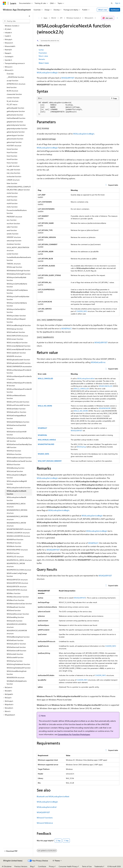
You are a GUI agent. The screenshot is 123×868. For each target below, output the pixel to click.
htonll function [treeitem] (12, 159)
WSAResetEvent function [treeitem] (16, 607)
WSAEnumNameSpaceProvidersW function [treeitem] (19, 391)
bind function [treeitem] (12, 87)
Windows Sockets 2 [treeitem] (12, 26)
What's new (103, 10)
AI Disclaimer (7, 866)
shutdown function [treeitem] (14, 244)
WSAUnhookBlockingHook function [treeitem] (17, 673)
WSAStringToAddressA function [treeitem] (18, 664)
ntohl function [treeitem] (12, 200)
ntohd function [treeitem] (12, 193)
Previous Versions (21, 866)
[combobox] (16, 21)
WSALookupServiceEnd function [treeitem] (19, 488)
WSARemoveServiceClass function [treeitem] (19, 604)
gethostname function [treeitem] (15, 115)
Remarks (42, 59)
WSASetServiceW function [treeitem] (16, 651)
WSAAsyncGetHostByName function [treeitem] (17, 285)
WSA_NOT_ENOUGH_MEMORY (50, 461)
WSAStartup (81, 447)
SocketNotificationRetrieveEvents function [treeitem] (19, 259)
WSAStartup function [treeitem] (15, 661)
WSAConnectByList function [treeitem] (17, 342)
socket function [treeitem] (12, 254)
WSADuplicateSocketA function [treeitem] (18, 360)
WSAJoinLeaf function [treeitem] (15, 471)
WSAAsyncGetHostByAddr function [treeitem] (17, 279)
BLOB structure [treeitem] (12, 91)
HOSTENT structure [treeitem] (14, 146)
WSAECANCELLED (106, 386)
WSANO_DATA (43, 454)
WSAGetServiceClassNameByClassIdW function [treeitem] (19, 446)
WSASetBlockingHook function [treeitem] (18, 637)
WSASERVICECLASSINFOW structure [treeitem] (17, 632)
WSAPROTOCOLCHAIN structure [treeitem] (19, 570)
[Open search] (112, 3)
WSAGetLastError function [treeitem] (16, 412)
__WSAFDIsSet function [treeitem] (15, 77)
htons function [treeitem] (12, 163)
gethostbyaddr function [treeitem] (15, 108)
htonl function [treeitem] (12, 156)
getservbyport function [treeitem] (15, 135)
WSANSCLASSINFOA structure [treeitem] (18, 533)
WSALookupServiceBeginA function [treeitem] (17, 476)
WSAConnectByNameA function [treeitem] (19, 346)
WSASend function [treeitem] (14, 610)
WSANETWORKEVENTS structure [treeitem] (19, 529)
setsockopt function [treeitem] (14, 241)
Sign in (118, 3)
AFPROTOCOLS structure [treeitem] (16, 84)
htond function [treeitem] (12, 149)
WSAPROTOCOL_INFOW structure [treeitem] (16, 565)
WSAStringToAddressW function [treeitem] (19, 668)
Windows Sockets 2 (74, 18)
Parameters (43, 53)
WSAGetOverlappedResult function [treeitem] (16, 417)
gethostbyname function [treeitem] (16, 111)
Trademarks (99, 866)
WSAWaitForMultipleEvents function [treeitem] (17, 682)
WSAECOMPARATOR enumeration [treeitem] (19, 366)
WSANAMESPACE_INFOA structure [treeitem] (16, 505)
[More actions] (117, 18)
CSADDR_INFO (82, 311)
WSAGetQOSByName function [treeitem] (18, 422)
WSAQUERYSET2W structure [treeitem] (17, 583)
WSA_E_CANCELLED (45, 378)
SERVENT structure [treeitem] (14, 237)
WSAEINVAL (42, 435)
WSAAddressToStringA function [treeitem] (18, 270)
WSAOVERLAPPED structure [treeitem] (17, 550)
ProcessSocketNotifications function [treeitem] (17, 212)
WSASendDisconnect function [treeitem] (18, 614)
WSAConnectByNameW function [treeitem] (19, 349)
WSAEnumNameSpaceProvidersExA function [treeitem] (19, 378)
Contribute (42, 866)
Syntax (41, 50)
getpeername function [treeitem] (15, 122)
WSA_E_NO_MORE (45, 406)
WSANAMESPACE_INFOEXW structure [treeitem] (17, 518)
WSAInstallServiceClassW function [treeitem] (19, 461)
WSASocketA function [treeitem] (15, 654)
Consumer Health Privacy (68, 866)
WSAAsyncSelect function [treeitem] (16, 316)
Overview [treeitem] (10, 74)
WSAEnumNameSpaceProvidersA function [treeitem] (19, 371)
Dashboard (115, 10)
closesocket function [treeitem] (14, 94)
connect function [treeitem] (13, 98)
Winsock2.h (89, 18)
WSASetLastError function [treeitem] (16, 644)
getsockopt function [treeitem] (14, 142)
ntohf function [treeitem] (12, 197)
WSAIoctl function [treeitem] (13, 464)
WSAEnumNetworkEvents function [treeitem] (16, 397)
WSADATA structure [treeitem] (14, 356)
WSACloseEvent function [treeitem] (16, 332)
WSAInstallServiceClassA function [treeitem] (19, 458)
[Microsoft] (4, 3)
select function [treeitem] (12, 227)
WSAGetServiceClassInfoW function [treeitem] (17, 433)
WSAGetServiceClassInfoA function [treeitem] (16, 427)
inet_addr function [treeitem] (13, 170)
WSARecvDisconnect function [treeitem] (18, 597)
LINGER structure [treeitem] (13, 180)
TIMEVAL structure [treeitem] (14, 264)
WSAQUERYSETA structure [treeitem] (17, 586)
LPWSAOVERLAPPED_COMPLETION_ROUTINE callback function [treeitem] (19, 188)
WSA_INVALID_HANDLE (47, 440)
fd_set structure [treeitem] (12, 101)
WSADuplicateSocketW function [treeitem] (19, 363)
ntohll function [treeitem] (12, 203)
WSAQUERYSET (68, 78)
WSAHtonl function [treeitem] (14, 451)
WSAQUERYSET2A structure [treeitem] (17, 580)
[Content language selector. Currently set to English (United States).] (13, 861)
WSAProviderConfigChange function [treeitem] (17, 575)
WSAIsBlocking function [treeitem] (16, 468)
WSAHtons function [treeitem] (14, 454)
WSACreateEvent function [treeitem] (16, 353)
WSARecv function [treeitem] (14, 593)
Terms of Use (87, 866)
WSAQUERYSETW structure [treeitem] (17, 590)
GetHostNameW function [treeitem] (16, 118)
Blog (32, 866)
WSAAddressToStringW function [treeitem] (19, 274)
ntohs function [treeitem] (12, 207)
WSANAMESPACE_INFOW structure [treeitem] (16, 524)
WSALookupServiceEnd (86, 378)
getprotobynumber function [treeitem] (17, 128)
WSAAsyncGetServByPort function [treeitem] (16, 311)
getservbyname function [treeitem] (16, 132)
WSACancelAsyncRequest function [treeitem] (16, 320)
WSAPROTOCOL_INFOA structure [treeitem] (19, 560)
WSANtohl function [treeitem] (14, 543)
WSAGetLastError (98, 362)
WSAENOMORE (105, 408)
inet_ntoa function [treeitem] (13, 173)
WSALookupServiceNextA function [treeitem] (16, 492)
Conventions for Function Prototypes (74, 734)
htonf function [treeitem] (12, 152)
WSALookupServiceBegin (47, 72)
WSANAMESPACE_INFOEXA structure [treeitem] (17, 511)
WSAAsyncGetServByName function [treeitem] (17, 304)
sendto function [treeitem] (13, 234)
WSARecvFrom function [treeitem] (15, 600)
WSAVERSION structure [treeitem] (15, 677)
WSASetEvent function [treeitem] (15, 640)
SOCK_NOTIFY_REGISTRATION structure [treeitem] (18, 249)
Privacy (52, 866)
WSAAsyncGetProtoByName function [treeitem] (17, 292)
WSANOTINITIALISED (46, 444)
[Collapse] (29, 16)
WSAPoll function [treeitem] (13, 553)
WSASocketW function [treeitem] (15, 657)
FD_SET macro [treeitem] (12, 104)
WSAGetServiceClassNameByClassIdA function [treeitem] (19, 439)
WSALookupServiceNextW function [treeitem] (16, 499)
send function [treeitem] (12, 230)
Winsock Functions (45, 818)
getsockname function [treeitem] (15, 139)
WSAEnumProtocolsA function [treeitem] (18, 402)
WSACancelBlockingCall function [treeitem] (19, 325)
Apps (45, 18)
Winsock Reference (45, 823)
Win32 (54, 18)
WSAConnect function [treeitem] (15, 339)
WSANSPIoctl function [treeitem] (15, 539)
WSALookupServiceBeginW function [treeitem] (17, 483)
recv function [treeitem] (12, 220)
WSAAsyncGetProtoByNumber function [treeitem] (18, 298)
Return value (43, 56)
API (61, 18)
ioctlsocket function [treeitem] (14, 176)
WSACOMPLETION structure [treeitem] (17, 336)
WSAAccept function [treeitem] (14, 267)
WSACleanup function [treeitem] (15, 329)
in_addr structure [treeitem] (13, 166)
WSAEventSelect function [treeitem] (16, 409)
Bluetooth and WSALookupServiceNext (53, 796)
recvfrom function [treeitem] (13, 223)
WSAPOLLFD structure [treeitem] (15, 557)
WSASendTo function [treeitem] (15, 621)
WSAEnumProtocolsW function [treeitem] (18, 405)
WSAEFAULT (66, 328)
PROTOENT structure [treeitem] (14, 217)
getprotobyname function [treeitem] (16, 125)
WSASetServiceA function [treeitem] (16, 647)
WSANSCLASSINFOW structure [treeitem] (18, 536)
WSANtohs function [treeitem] (14, 546)
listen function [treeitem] (12, 183)
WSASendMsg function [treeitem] (15, 617)
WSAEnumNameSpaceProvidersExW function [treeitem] (19, 384)
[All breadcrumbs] (39, 18)
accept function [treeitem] (12, 80)
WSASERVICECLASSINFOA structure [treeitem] (17, 626)
